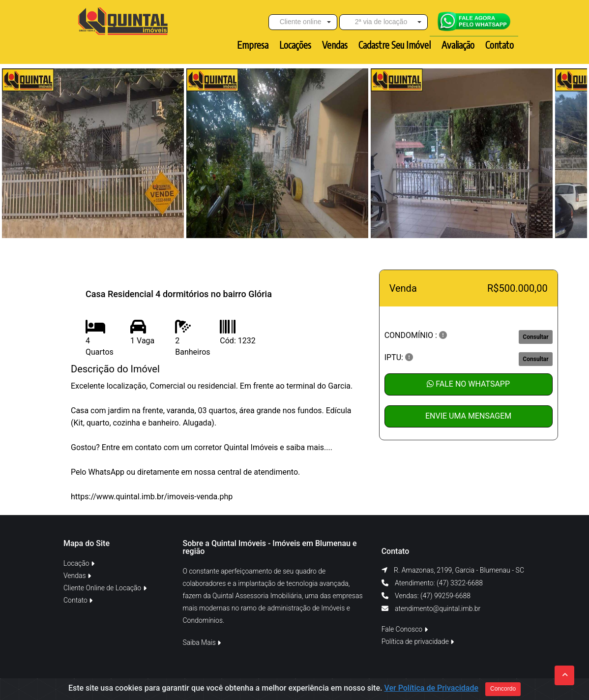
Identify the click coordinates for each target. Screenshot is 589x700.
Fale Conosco (405, 629)
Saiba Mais (202, 642)
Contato (78, 600)
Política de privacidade (418, 641)
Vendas (77, 576)
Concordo (503, 689)
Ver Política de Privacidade (431, 688)
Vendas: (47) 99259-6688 (432, 596)
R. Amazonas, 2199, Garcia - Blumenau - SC (459, 570)
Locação (79, 563)
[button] (303, 22)
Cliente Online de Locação (105, 588)
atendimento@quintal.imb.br (438, 609)
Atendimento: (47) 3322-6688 (438, 583)
